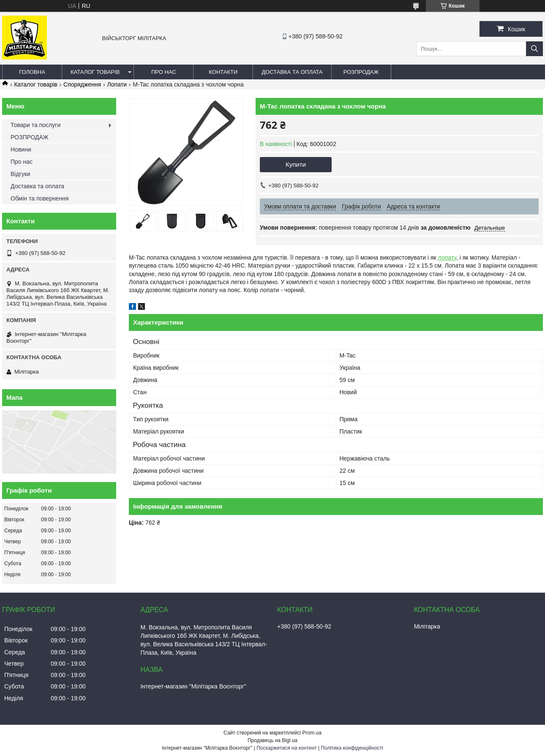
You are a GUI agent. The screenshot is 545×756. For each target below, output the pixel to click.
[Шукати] (534, 49)
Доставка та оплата (292, 72)
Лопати (117, 84)
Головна (32, 72)
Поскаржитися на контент (286, 748)
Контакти (223, 72)
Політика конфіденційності (352, 748)
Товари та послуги (35, 125)
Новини (21, 149)
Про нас (164, 72)
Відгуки (20, 174)
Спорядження (82, 84)
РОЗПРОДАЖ (361, 72)
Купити (296, 164)
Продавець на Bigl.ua (272, 740)
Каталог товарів (95, 72)
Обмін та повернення (40, 198)
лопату (447, 257)
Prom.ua (312, 733)
